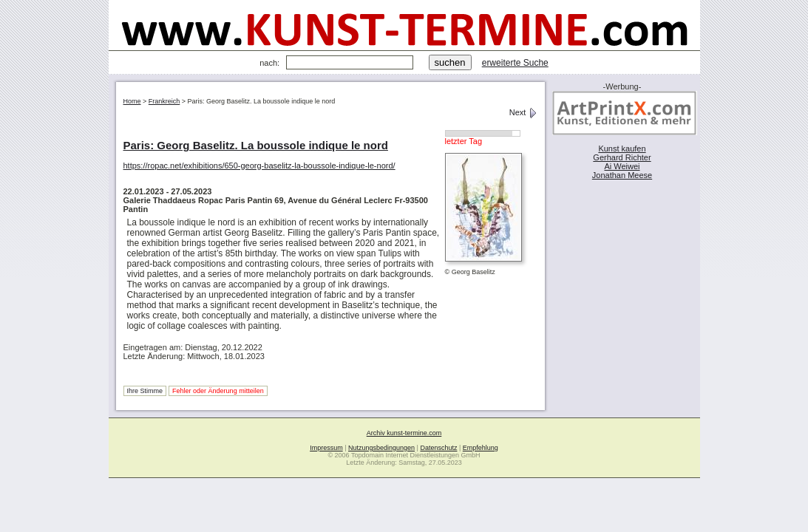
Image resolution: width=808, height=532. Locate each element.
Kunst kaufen (622, 149)
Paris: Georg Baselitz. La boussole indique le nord (256, 145)
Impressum (326, 448)
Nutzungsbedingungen (381, 448)
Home (132, 101)
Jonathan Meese (622, 175)
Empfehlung (481, 448)
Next (523, 112)
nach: (269, 63)
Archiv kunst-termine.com (404, 433)
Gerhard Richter (622, 157)
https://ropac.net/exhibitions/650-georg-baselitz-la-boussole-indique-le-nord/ (259, 166)
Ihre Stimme (145, 391)
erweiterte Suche (515, 63)
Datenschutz (438, 448)
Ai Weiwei (622, 166)
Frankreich (164, 101)
